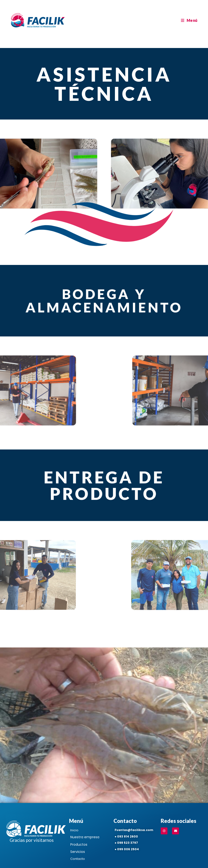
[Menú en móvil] (189, 20)
